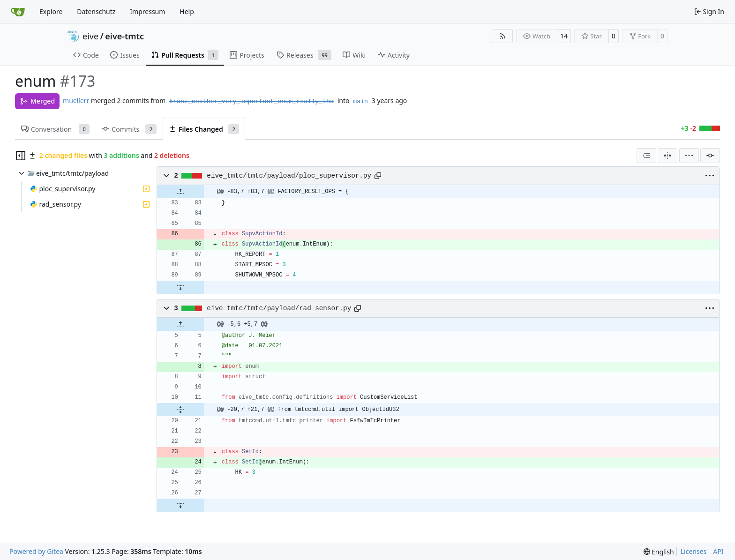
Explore (51, 11)
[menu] (689, 156)
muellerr (76, 101)
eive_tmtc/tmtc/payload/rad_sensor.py (279, 308)
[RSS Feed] (502, 36)
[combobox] (646, 156)
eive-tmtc (124, 36)
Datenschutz (96, 11)
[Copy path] (378, 176)
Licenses (694, 551)
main (360, 101)
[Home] (18, 12)
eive (90, 36)
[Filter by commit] (710, 156)
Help (187, 11)
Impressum (147, 11)
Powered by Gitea (36, 551)
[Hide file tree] (21, 156)
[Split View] (667, 156)
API (718, 551)
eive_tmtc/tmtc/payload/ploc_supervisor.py (289, 176)
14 (564, 36)
